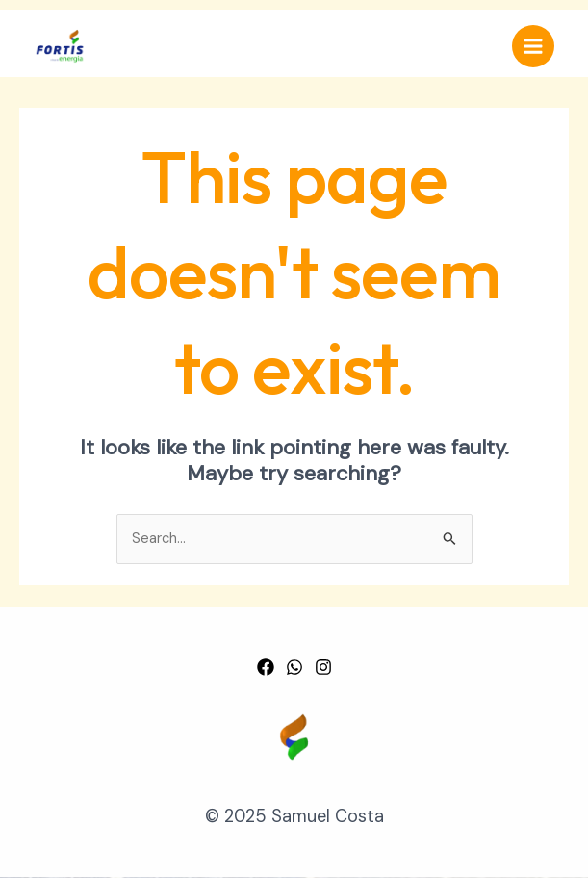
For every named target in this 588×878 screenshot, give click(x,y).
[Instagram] (323, 667)
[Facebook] (266, 667)
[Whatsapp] (294, 667)
